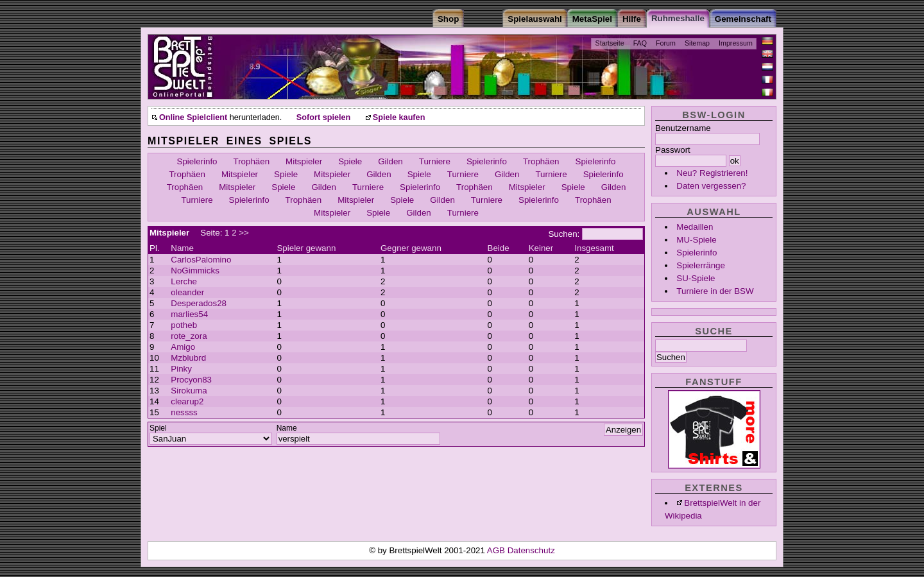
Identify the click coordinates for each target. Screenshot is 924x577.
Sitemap (697, 43)
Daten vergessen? (711, 186)
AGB (497, 550)
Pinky (181, 369)
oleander (187, 292)
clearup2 (187, 401)
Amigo (183, 347)
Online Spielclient (193, 117)
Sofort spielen (323, 117)
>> (244, 233)
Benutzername (683, 128)
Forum (666, 43)
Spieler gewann (306, 248)
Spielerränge (701, 265)
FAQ (640, 43)
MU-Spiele (696, 240)
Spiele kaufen (399, 117)
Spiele (350, 161)
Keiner (541, 248)
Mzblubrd (188, 358)
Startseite (610, 43)
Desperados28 (199, 303)
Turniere (435, 161)
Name (182, 248)
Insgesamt (594, 248)
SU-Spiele (696, 278)
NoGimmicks (195, 271)
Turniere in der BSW (715, 291)
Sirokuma (189, 391)
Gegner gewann (411, 248)
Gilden (390, 161)
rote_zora (189, 336)
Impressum (736, 43)
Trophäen (252, 161)
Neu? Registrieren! (712, 173)
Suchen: (564, 234)
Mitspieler (304, 161)
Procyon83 (191, 380)
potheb (184, 325)
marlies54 (189, 314)
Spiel (158, 428)
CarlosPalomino (201, 260)
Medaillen (695, 227)
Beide (499, 248)
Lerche (184, 281)
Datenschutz (531, 550)
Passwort (673, 150)
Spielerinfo (697, 253)
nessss (184, 412)
